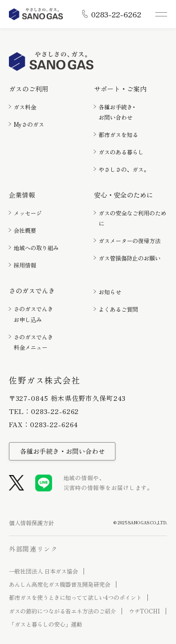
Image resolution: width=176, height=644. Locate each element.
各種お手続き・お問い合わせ (62, 451)
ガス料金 (25, 107)
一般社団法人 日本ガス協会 (43, 571)
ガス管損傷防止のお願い (130, 258)
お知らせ (110, 292)
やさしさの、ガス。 (124, 169)
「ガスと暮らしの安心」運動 (46, 624)
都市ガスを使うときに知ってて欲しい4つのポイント (75, 598)
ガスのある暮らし (121, 152)
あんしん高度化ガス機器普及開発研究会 (60, 584)
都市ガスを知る (118, 135)
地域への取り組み (36, 248)
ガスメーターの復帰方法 (130, 241)
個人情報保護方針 (31, 523)
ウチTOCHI (144, 611)
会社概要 (25, 230)
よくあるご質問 (118, 309)
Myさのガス (29, 124)
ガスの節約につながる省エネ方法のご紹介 (62, 611)
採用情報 (25, 265)
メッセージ (28, 213)
